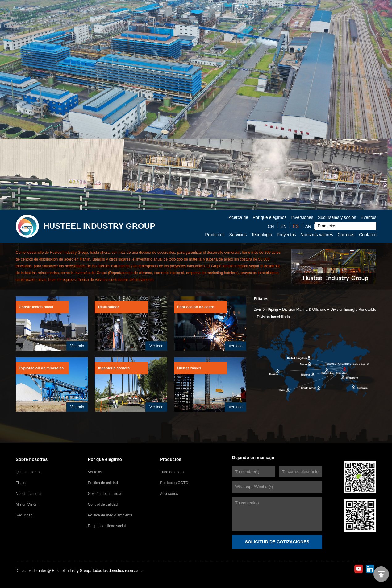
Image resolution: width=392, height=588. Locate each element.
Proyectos (286, 235)
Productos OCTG (174, 483)
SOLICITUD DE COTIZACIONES (277, 542)
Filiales (21, 483)
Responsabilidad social (107, 526)
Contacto (368, 235)
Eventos (369, 217)
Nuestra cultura (28, 494)
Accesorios (169, 494)
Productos (215, 235)
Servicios (238, 235)
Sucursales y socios (337, 217)
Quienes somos (29, 472)
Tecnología (262, 235)
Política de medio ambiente (110, 515)
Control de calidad (103, 504)
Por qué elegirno (105, 459)
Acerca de (238, 217)
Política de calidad (103, 483)
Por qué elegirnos (270, 217)
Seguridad (24, 515)
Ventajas (95, 472)
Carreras (346, 235)
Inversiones (302, 217)
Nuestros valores (317, 235)
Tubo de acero (172, 472)
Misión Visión (27, 504)
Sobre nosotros (32, 459)
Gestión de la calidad (105, 494)
